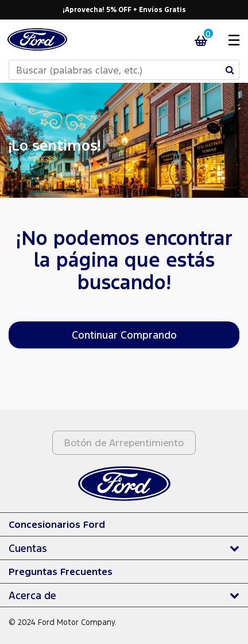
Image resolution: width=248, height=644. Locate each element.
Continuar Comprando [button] (124, 335)
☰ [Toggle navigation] (234, 39)
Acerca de (32, 595)
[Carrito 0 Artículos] (207, 40)
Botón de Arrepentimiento (124, 442)
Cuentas (28, 548)
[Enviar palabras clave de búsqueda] (230, 70)
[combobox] (124, 70)
